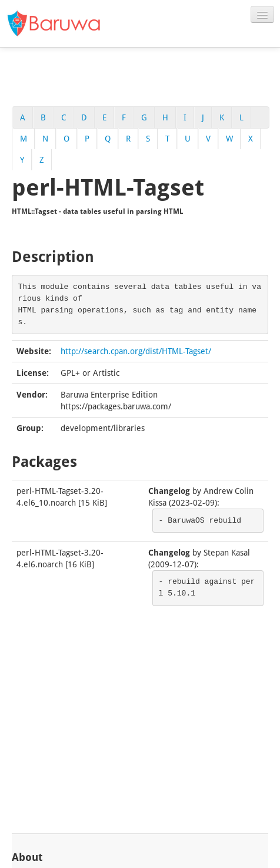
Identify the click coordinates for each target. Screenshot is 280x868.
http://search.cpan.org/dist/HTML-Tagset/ (136, 351)
